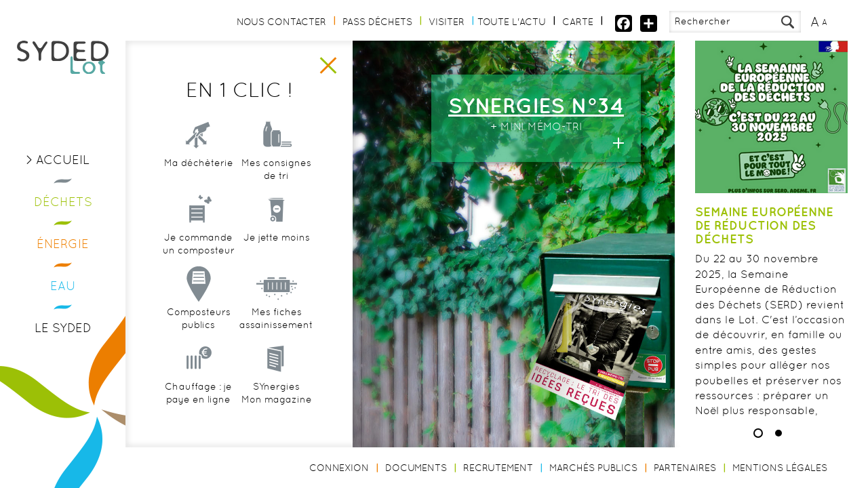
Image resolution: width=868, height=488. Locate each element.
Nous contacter (281, 22)
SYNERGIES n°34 (536, 105)
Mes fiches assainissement (276, 319)
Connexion (339, 468)
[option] (400, 244)
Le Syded (63, 328)
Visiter (447, 22)
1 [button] (758, 433)
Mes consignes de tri (276, 169)
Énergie (63, 244)
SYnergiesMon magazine (277, 393)
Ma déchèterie (199, 163)
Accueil (63, 160)
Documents (416, 468)
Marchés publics (593, 468)
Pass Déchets (377, 22)
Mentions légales (780, 468)
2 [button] (778, 433)
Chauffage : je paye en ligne (198, 393)
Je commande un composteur (199, 244)
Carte (578, 22)
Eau (63, 286)
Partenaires (685, 468)
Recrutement (498, 468)
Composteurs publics (199, 319)
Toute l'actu (512, 22)
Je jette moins (277, 237)
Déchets (63, 202)
